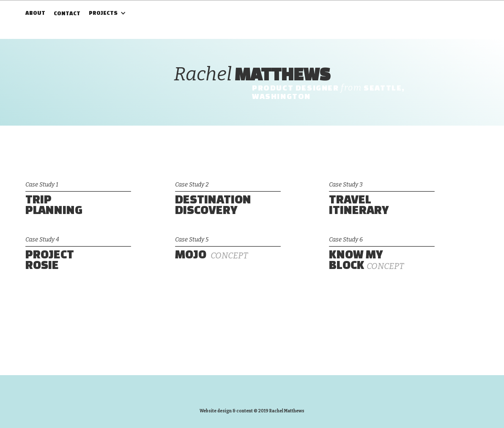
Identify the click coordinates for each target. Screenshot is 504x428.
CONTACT (67, 13)
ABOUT (35, 13)
